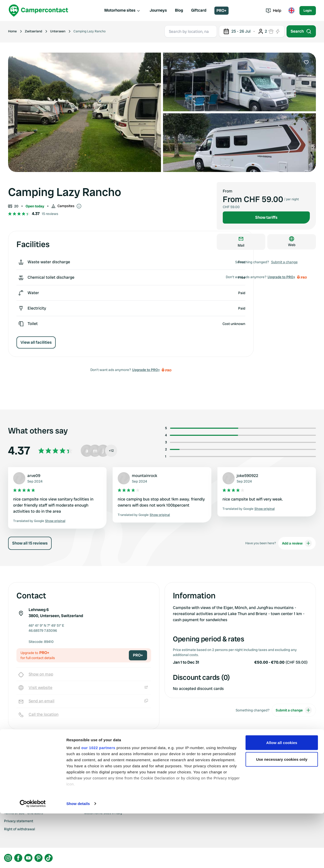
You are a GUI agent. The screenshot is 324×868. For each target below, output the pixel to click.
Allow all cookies (282, 797)
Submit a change (284, 262)
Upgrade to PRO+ (146, 370)
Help (274, 10)
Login (308, 10)
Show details (78, 858)
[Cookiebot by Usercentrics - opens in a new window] (33, 858)
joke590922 (247, 476)
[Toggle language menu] (291, 11)
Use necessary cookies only (282, 814)
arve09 (34, 476)
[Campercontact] (38, 10)
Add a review (297, 543)
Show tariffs (266, 217)
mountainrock (145, 476)
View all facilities (36, 342)
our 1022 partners (98, 802)
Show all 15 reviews (30, 543)
